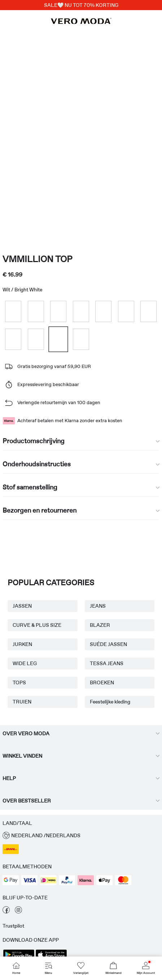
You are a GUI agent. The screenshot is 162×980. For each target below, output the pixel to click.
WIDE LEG (25, 663)
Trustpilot (13, 926)
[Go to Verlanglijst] (81, 968)
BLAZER (100, 625)
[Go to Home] (16, 968)
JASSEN (22, 606)
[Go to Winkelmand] (113, 968)
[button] (81, 836)
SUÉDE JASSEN (108, 644)
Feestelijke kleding (110, 702)
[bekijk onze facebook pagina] (6, 912)
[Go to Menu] (49, 968)
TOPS (19, 682)
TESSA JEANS (107, 663)
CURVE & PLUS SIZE (37, 625)
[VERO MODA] (81, 22)
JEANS (98, 606)
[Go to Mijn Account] (146, 968)
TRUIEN (22, 702)
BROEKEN (102, 682)
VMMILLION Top (37, 259)
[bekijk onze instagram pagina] (18, 912)
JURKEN (22, 644)
